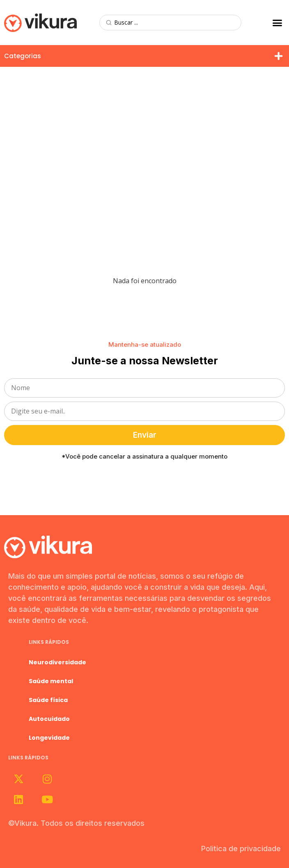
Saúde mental (51, 681)
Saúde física (48, 700)
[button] (277, 23)
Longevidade (49, 738)
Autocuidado (49, 719)
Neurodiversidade (57, 662)
